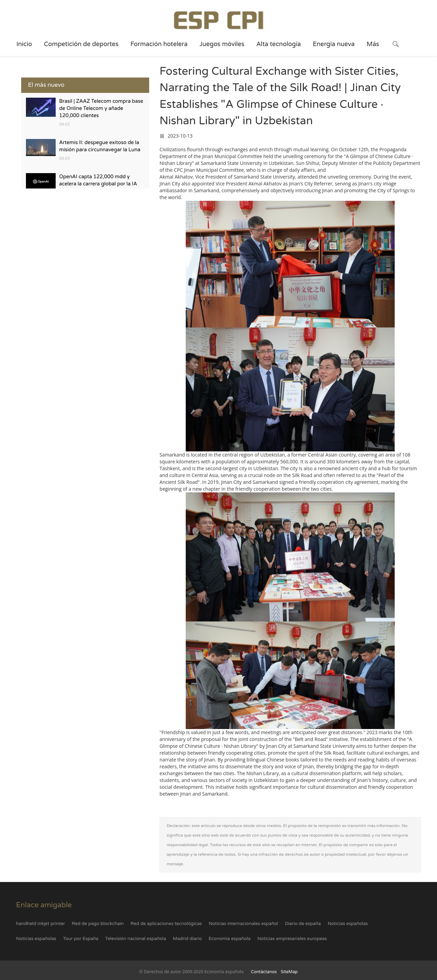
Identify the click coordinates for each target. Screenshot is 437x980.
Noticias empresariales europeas (292, 939)
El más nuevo (46, 85)
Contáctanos (264, 972)
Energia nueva (334, 44)
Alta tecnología (279, 44)
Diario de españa (303, 924)
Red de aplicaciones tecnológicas (166, 924)
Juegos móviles (222, 44)
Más (373, 44)
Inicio (24, 44)
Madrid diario (187, 939)
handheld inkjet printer (40, 924)
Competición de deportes (81, 44)
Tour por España (81, 939)
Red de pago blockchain (98, 924)
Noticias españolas (348, 924)
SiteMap (289, 972)
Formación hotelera (159, 44)
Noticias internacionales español (243, 924)
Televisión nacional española (136, 939)
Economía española (230, 939)
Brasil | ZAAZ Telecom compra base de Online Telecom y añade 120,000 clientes (101, 108)
